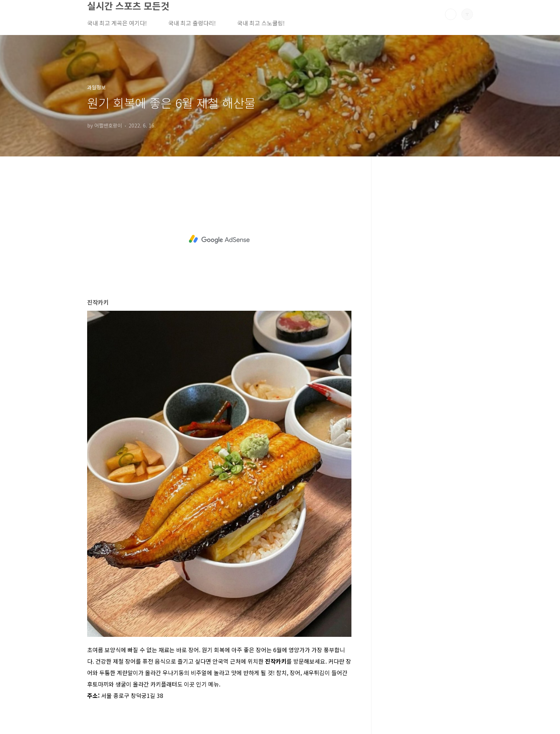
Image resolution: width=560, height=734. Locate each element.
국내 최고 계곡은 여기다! (117, 23)
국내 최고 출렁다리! (192, 23)
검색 (451, 14)
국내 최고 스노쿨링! (261, 23)
